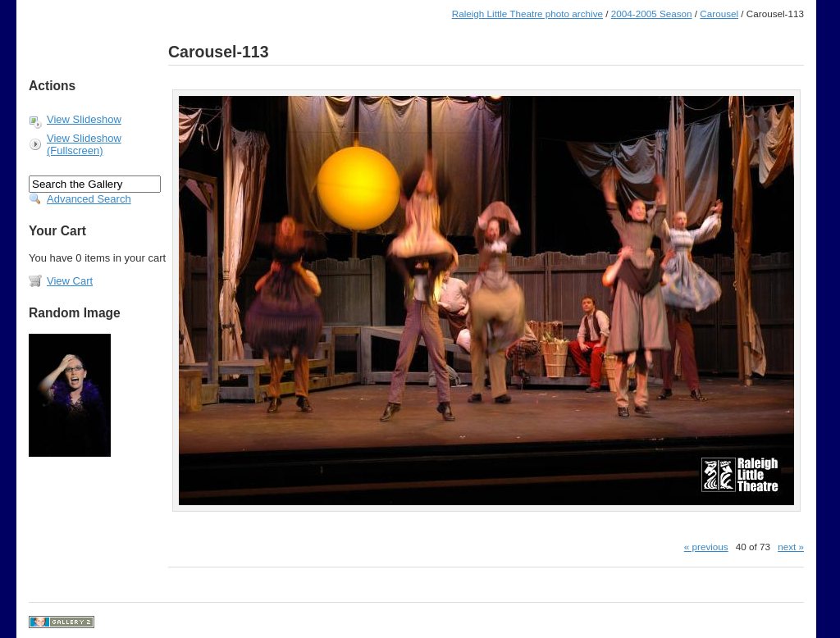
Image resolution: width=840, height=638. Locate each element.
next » (791, 547)
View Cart (70, 281)
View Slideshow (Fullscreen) (84, 144)
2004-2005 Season (652, 14)
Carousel (719, 14)
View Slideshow (84, 119)
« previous (706, 547)
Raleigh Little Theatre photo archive (527, 14)
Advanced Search (89, 199)
